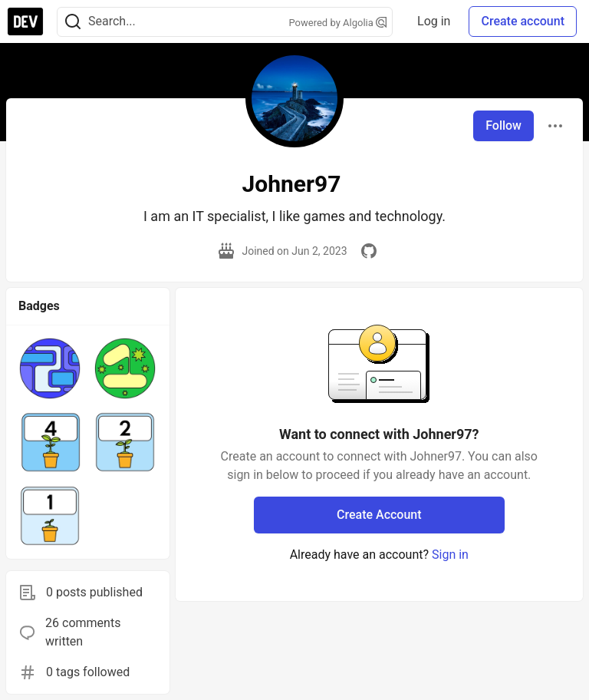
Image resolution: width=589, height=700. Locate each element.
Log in (434, 21)
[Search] (73, 22)
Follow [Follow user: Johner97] (503, 125)
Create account (523, 21)
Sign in (450, 555)
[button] (50, 368)
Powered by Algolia (338, 23)
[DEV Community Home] (25, 21)
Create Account (379, 515)
